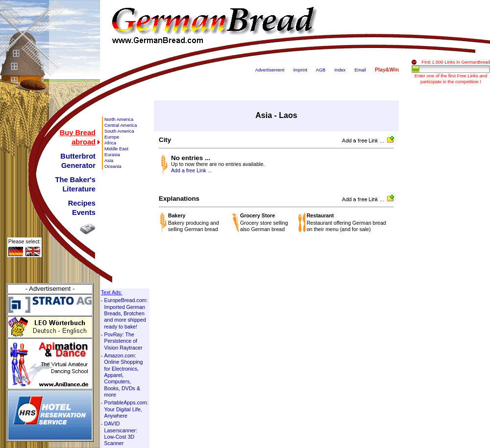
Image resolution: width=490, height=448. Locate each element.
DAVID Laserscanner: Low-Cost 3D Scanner (121, 433)
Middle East (116, 149)
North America (119, 119)
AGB (321, 70)
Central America (121, 125)
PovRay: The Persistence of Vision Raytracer (123, 341)
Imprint (300, 70)
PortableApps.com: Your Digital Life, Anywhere (126, 409)
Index (340, 70)
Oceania (113, 166)
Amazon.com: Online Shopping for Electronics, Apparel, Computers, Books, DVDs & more (124, 375)
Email (360, 70)
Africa (110, 143)
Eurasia (112, 155)
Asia (109, 161)
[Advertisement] (451, 247)
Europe (112, 137)
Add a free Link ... (192, 170)
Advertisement (270, 70)
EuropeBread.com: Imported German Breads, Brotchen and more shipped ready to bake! (126, 313)
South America (119, 131)
